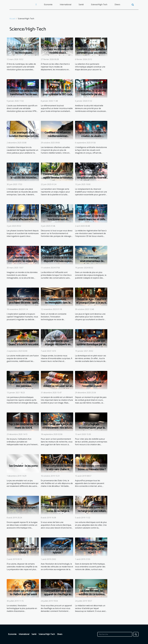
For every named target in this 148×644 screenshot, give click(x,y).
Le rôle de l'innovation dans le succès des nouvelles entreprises (23, 178)
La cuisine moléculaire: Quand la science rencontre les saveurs (23, 345)
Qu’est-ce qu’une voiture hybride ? (58, 551)
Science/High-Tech (99, 5)
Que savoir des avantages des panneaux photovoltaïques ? (23, 386)
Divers (117, 5)
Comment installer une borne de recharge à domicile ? (58, 511)
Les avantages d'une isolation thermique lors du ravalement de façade (23, 136)
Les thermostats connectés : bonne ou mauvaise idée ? (92, 468)
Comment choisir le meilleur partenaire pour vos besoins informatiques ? (92, 53)
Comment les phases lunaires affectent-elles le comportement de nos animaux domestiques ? (23, 221)
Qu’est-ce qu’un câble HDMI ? (92, 551)
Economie (48, 5)
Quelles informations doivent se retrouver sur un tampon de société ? (58, 386)
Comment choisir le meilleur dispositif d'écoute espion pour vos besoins (58, 261)
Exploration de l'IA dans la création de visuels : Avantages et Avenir (92, 136)
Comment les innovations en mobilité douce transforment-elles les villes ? (58, 55)
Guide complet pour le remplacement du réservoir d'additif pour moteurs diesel (92, 180)
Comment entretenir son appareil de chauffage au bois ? (58, 594)
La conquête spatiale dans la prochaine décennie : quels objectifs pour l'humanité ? (23, 303)
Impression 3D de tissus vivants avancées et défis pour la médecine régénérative (92, 221)
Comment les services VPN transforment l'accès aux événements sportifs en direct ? (23, 96)
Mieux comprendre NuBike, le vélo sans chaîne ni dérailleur (58, 469)
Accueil (12, 19)
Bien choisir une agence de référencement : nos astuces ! (58, 428)
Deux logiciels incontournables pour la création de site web (92, 428)
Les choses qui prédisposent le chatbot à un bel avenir (23, 593)
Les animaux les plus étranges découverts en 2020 (58, 345)
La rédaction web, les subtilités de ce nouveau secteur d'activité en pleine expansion (92, 596)
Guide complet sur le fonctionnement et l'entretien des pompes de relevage (58, 221)
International (66, 5)
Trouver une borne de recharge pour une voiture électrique (92, 511)
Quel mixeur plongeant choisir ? (23, 551)
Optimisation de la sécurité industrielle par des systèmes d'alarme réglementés (92, 96)
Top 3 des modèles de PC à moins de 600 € (23, 426)
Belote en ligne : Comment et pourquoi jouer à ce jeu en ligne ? (92, 303)
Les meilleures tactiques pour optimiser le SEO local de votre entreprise (58, 94)
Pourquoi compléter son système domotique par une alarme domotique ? (92, 345)
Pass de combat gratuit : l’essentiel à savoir (92, 384)
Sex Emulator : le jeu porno (23, 466)
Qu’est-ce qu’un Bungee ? (23, 508)
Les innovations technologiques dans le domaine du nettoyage (58, 303)
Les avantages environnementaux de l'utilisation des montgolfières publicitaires (92, 263)
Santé (81, 5)
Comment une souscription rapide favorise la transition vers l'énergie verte (58, 178)
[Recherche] (115, 634)
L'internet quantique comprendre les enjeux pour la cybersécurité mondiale (23, 261)
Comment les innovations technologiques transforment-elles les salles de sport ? (23, 55)
